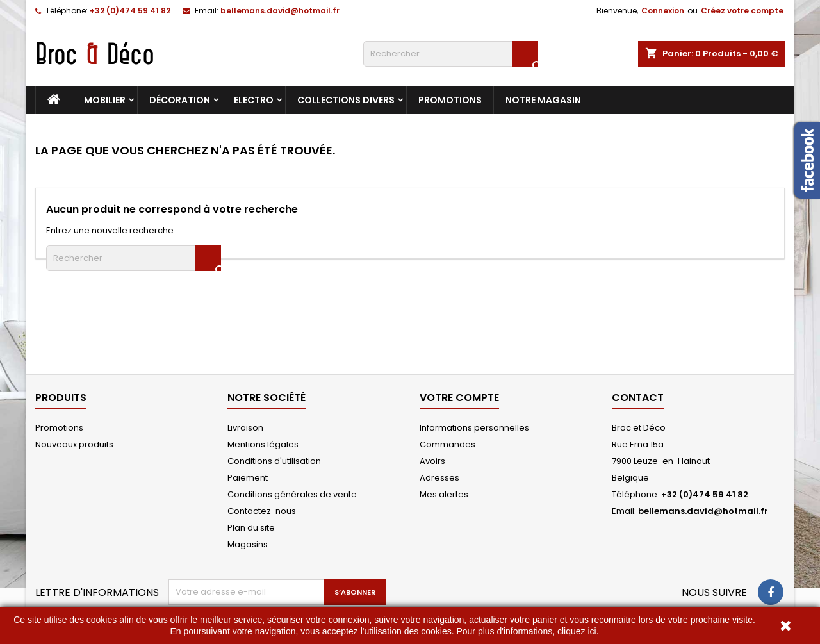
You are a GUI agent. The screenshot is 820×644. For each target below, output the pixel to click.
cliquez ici (577, 631)
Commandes (447, 444)
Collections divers (346, 100)
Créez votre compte (742, 11)
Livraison (245, 428)
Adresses (439, 478)
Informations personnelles (474, 428)
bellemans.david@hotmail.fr (280, 11)
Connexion (663, 11)
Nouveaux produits (74, 444)
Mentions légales (263, 444)
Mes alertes (444, 494)
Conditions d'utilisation (274, 461)
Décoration (180, 100)
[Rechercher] (451, 54)
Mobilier (105, 100)
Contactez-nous (262, 511)
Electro (254, 100)
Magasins (248, 544)
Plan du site (251, 528)
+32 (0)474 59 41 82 (130, 11)
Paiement (248, 478)
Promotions (450, 100)
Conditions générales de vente (292, 494)
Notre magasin (543, 100)
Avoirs (432, 461)
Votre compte (459, 398)
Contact (638, 398)
